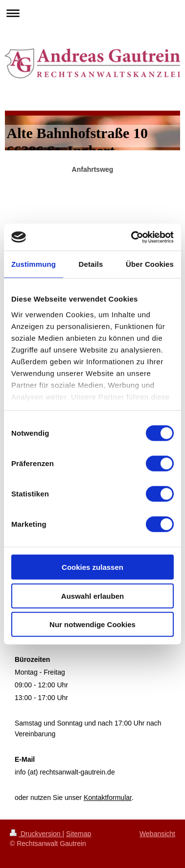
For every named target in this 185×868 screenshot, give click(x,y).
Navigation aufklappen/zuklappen (92, 13)
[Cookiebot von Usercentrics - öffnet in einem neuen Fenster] (132, 237)
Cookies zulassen (92, 567)
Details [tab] (91, 264)
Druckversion (36, 834)
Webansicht (157, 834)
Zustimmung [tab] (34, 264)
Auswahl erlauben (92, 596)
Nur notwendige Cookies (92, 624)
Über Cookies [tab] (150, 264)
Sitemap (79, 834)
